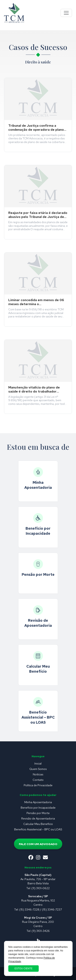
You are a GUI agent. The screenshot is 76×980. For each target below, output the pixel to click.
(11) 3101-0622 (41, 888)
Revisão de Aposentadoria (38, 818)
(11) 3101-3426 (41, 931)
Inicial (38, 763)
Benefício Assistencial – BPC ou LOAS (38, 829)
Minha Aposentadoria (38, 802)
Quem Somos (38, 769)
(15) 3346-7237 (52, 910)
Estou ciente (24, 969)
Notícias (38, 774)
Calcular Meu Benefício (38, 824)
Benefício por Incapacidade (38, 808)
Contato (38, 780)
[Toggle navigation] (66, 13)
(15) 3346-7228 (29, 910)
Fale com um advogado (38, 844)
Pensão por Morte (38, 813)
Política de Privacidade (38, 785)
